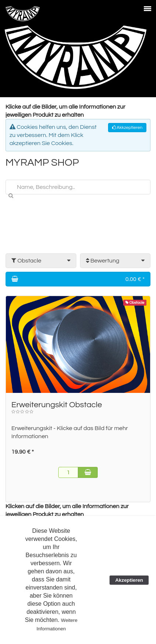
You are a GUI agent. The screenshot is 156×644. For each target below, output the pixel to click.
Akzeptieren (129, 580)
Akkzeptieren (127, 128)
